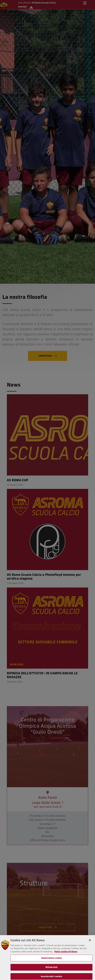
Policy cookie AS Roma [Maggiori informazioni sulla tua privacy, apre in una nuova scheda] (66, 965)
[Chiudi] (90, 954)
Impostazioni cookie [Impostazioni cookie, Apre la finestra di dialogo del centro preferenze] (51, 971)
